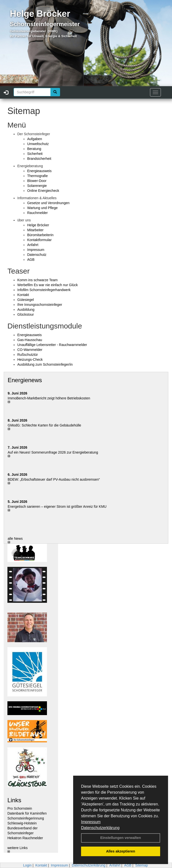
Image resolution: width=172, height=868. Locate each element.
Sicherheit (35, 154)
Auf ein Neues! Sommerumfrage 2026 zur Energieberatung (53, 452)
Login (27, 865)
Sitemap (141, 865)
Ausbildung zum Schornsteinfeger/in (45, 364)
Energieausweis (39, 171)
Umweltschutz (38, 144)
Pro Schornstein (20, 808)
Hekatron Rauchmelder (25, 838)
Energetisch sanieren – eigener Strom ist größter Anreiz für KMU (57, 507)
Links (14, 800)
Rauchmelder (37, 213)
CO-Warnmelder (30, 350)
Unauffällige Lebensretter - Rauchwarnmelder (52, 345)
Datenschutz (37, 255)
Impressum (91, 822)
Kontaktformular (39, 240)
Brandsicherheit (39, 159)
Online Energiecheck (43, 191)
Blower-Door (37, 181)
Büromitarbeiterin (40, 235)
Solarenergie (37, 186)
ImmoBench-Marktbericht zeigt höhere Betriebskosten (49, 398)
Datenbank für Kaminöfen (27, 813)
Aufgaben (35, 139)
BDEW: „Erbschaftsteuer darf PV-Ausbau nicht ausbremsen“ (54, 479)
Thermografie (37, 176)
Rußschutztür (28, 355)
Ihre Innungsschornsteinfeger (40, 305)
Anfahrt (33, 245)
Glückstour (26, 314)
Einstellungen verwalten (121, 838)
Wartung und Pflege (42, 208)
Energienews (25, 380)
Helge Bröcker (38, 225)
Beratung (34, 149)
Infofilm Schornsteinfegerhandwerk (44, 290)
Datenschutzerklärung (100, 828)
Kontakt (23, 295)
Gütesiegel (26, 300)
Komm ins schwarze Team (37, 280)
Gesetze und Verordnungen (48, 203)
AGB (31, 260)
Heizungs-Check (30, 360)
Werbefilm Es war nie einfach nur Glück (48, 285)
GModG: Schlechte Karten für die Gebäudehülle (44, 425)
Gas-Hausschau (30, 340)
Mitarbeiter (35, 230)
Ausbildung (26, 310)
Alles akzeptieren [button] (121, 851)
